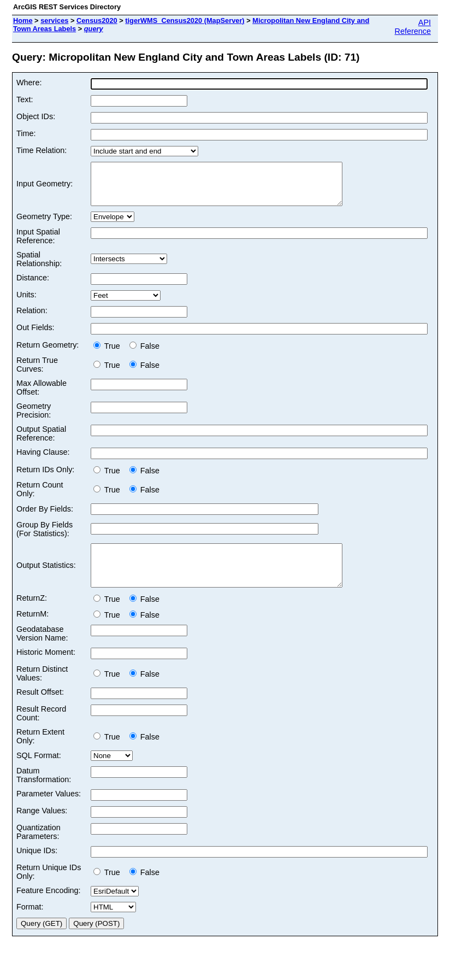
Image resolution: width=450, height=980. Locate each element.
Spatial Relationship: (39, 267)
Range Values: (42, 827)
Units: (26, 303)
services (54, 20)
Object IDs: (36, 116)
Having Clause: (43, 460)
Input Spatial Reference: (38, 244)
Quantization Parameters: (39, 848)
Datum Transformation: (44, 791)
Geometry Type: (44, 225)
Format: (30, 923)
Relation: (32, 319)
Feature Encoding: (49, 907)
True (109, 354)
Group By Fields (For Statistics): (45, 537)
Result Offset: (40, 708)
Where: (29, 83)
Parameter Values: (49, 810)
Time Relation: (42, 150)
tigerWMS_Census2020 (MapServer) (185, 20)
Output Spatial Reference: (41, 442)
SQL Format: (39, 772)
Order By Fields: (45, 517)
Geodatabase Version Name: (42, 650)
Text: (25, 99)
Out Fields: (35, 336)
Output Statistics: (46, 578)
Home (23, 20)
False (144, 354)
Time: (26, 133)
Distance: (33, 286)
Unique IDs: (37, 867)
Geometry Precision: (34, 419)
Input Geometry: (45, 188)
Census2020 (97, 20)
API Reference (413, 27)
